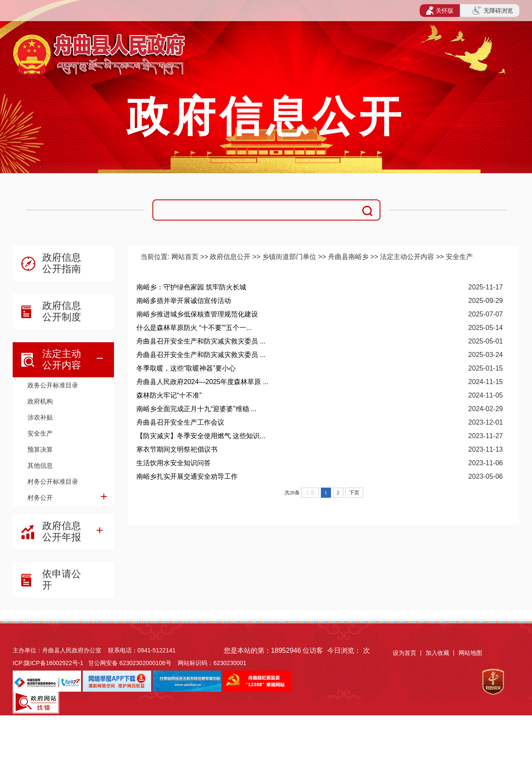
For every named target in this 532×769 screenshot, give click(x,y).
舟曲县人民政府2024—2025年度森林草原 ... (202, 382)
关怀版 (440, 11)
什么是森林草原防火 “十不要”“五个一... (194, 328)
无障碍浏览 (493, 11)
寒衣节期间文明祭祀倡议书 (177, 449)
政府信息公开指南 (62, 263)
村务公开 (40, 498)
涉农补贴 (40, 417)
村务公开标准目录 (53, 481)
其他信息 (40, 465)
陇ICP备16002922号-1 (54, 663)
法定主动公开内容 (62, 359)
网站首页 (185, 257)
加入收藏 (438, 653)
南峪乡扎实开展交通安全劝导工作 (187, 476)
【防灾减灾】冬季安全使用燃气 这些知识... (201, 436)
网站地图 (470, 653)
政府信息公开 (230, 257)
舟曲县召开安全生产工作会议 (180, 422)
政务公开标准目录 (53, 385)
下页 (354, 493)
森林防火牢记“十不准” (169, 395)
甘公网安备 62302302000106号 (130, 663)
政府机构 (40, 401)
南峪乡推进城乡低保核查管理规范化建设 (197, 314)
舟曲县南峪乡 (348, 257)
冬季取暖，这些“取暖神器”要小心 (186, 368)
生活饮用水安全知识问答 (174, 463)
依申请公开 (62, 579)
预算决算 (40, 449)
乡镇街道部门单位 (289, 257)
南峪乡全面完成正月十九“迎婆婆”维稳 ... (196, 409)
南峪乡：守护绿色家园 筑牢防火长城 (191, 287)
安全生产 (40, 433)
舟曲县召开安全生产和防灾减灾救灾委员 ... (201, 341)
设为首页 (404, 653)
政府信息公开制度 (62, 311)
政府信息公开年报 (62, 531)
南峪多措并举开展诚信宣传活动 (184, 301)
